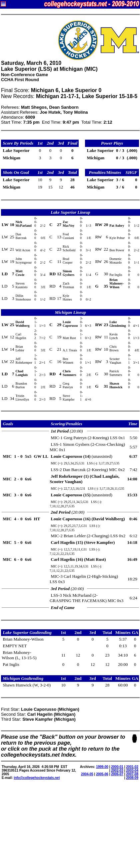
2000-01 (117, 767)
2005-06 (102, 774)
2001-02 (132, 767)
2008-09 (132, 778)
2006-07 (117, 774)
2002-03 (117, 770)
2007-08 (132, 774)
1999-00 (102, 767)
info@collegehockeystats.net (37, 778)
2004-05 (87, 774)
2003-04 (132, 770)
